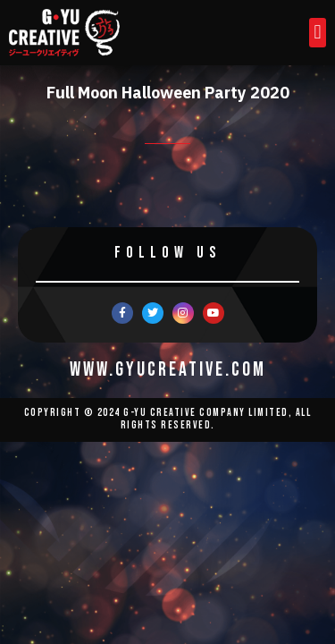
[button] (318, 33)
